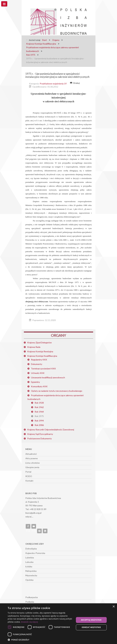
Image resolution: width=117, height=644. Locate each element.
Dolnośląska (31, 549)
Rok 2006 (39, 425)
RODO (29, 476)
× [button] (114, 607)
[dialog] (58, 624)
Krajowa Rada (34, 347)
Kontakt (29, 481)
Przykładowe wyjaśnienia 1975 (54, 84)
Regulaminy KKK (39, 360)
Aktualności (31, 454)
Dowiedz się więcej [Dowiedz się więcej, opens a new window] (29, 622)
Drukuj (75, 83)
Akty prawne (32, 458)
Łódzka (29, 566)
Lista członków (33, 463)
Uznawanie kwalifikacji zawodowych (48, 377)
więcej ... (29, 517)
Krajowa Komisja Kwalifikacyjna (42, 356)
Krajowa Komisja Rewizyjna (40, 351)
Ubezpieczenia (32, 467)
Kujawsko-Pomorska (35, 553)
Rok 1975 (39, 416)
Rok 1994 (39, 421)
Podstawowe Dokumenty (39, 438)
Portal (28, 472)
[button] (40, 640)
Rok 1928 (39, 403)
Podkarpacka (32, 597)
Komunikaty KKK (39, 386)
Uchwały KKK (38, 373)
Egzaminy (35, 382)
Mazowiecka (31, 575)
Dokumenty (37, 364)
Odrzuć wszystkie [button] (91, 627)
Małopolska (31, 571)
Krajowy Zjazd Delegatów (39, 342)
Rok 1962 (39, 407)
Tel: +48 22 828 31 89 (36, 509)
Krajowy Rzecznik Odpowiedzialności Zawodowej (51, 430)
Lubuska (29, 562)
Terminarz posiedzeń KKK (43, 369)
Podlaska (30, 602)
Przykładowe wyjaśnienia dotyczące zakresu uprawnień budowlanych (56, 397)
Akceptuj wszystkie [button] (91, 620)
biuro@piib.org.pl (33, 513)
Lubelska (30, 558)
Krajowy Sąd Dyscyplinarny (40, 434)
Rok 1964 (39, 412)
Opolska (29, 580)
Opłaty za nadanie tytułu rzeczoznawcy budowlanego (57, 391)
